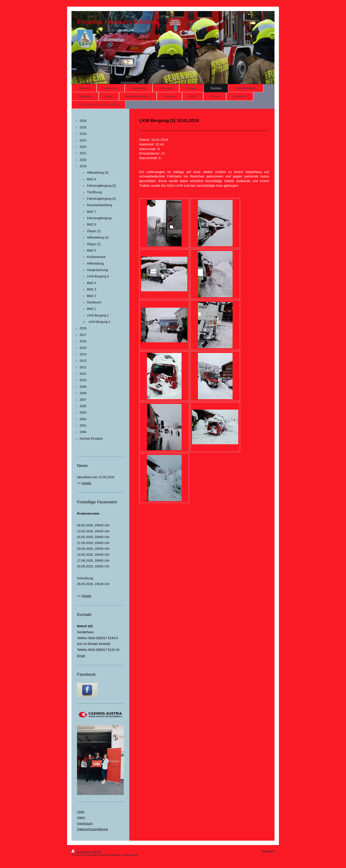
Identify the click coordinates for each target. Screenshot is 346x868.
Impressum (85, 823)
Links (81, 812)
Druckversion (81, 852)
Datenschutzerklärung (92, 829)
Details (86, 483)
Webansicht (268, 851)
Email (81, 656)
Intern (81, 817)
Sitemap (97, 852)
